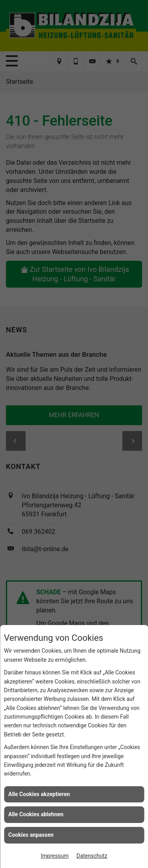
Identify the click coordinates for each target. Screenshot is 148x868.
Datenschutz (92, 856)
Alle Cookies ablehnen (36, 814)
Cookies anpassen (31, 835)
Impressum (54, 856)
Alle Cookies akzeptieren (39, 794)
